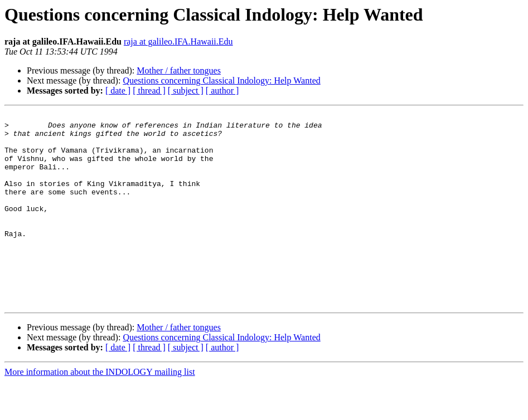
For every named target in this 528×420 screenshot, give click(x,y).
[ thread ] (149, 91)
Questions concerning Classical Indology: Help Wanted (221, 80)
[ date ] (118, 91)
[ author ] (222, 91)
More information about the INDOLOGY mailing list (100, 410)
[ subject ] (186, 91)
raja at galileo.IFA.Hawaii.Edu (178, 41)
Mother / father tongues (179, 70)
